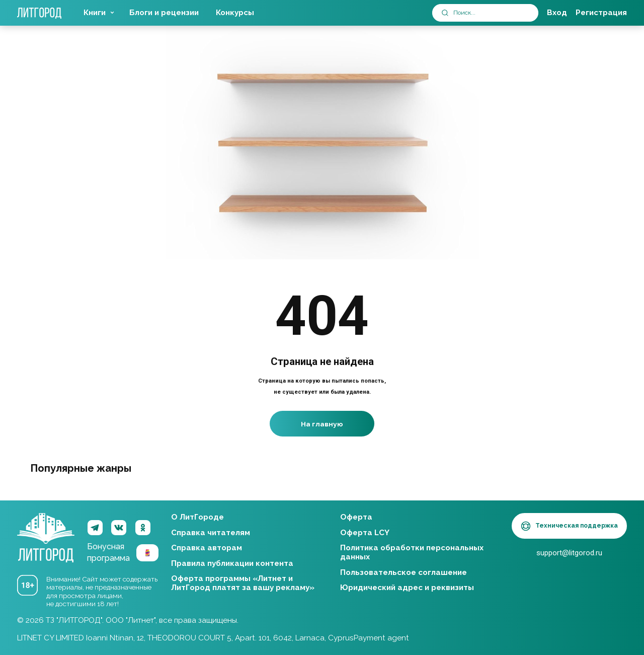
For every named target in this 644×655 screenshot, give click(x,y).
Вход (557, 13)
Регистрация (601, 13)
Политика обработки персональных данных (412, 552)
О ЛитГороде (197, 517)
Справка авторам (207, 547)
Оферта (356, 517)
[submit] (445, 13)
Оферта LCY (365, 532)
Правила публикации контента (232, 563)
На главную (322, 423)
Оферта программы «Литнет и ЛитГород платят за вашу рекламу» (243, 583)
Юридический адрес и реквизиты (407, 587)
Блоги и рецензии (164, 13)
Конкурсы (235, 13)
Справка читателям (211, 532)
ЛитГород (46, 528)
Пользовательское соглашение (404, 572)
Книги (95, 13)
